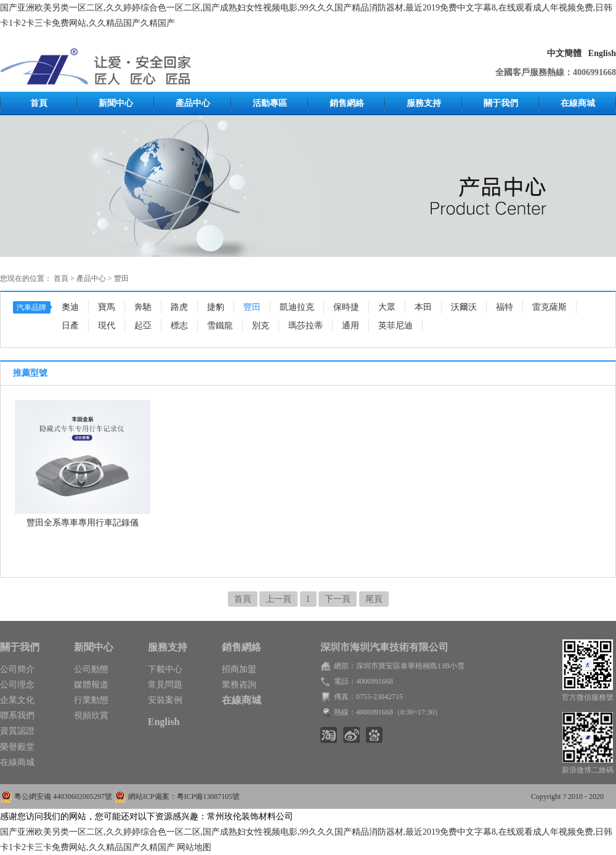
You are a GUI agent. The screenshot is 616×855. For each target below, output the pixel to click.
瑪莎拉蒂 (306, 326)
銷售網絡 (347, 103)
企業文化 (17, 700)
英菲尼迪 (395, 326)
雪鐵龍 (220, 326)
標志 (179, 326)
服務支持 (424, 103)
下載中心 (165, 669)
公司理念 (17, 685)
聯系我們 (17, 715)
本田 (423, 307)
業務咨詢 (239, 685)
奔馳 (143, 307)
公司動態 (91, 669)
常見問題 (165, 685)
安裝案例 (165, 700)
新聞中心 (116, 103)
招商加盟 (239, 669)
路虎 (179, 307)
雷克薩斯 (549, 307)
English (602, 53)
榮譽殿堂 (17, 747)
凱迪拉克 (297, 307)
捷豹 (216, 307)
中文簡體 (564, 53)
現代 (107, 326)
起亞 (143, 326)
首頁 (39, 103)
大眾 (387, 307)
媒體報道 (91, 685)
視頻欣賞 (91, 715)
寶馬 (107, 307)
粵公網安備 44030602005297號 (64, 796)
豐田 (121, 278)
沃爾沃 (464, 307)
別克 (261, 326)
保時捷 (346, 307)
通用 (351, 326)
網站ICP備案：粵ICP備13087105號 (184, 796)
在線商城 (578, 103)
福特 (505, 307)
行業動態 (91, 700)
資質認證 (17, 731)
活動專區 (270, 103)
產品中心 (193, 103)
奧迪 (70, 307)
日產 (70, 326)
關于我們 (501, 103)
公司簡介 (17, 669)
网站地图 (194, 847)
